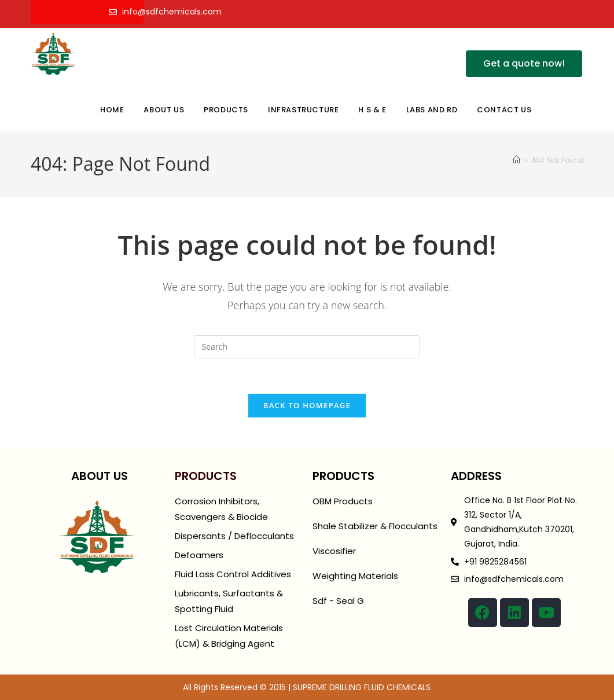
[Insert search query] (307, 347)
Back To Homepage (307, 405)
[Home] (516, 160)
